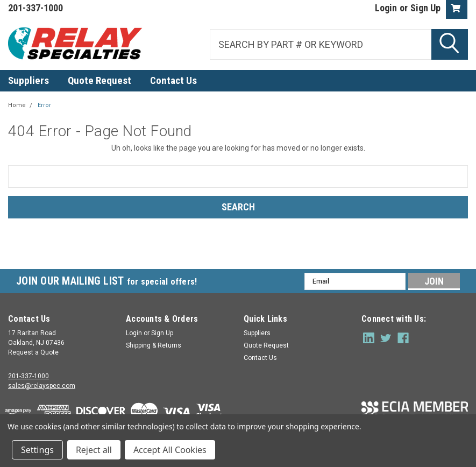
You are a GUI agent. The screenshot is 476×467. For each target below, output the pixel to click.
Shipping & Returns (154, 345)
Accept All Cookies (170, 450)
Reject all (94, 450)
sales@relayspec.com (42, 386)
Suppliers (29, 80)
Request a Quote (33, 352)
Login (386, 8)
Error (44, 105)
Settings (37, 450)
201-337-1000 (29, 376)
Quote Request (100, 80)
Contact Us (173, 80)
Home (17, 105)
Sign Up (425, 8)
